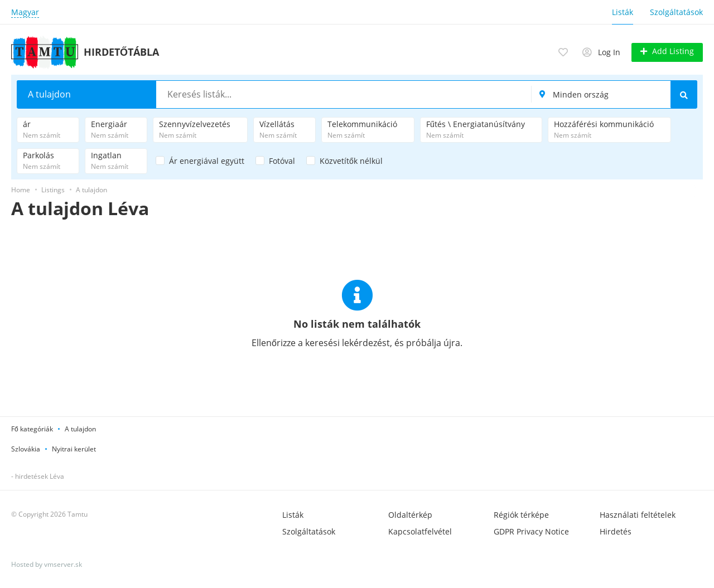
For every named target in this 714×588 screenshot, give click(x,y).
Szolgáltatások (676, 12)
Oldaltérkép (410, 514)
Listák (623, 12)
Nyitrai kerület (74, 448)
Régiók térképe (521, 514)
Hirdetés (616, 531)
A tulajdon (80, 428)
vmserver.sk (63, 564)
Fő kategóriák (32, 428)
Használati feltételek (638, 514)
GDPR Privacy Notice (531, 531)
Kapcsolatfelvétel (420, 531)
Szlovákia (26, 448)
